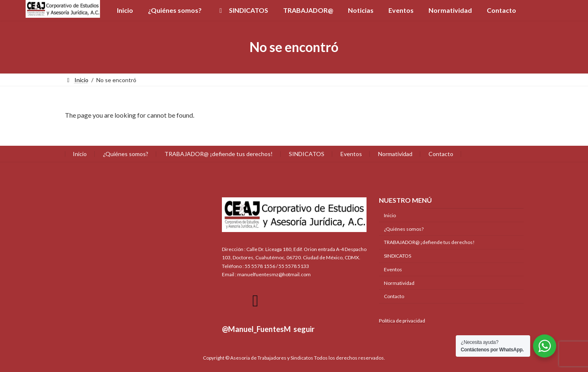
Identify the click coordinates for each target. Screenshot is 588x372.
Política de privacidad (402, 320)
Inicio (80, 154)
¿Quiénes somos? (126, 154)
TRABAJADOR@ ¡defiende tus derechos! (219, 154)
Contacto (441, 154)
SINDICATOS (307, 154)
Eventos (351, 154)
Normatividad (395, 154)
